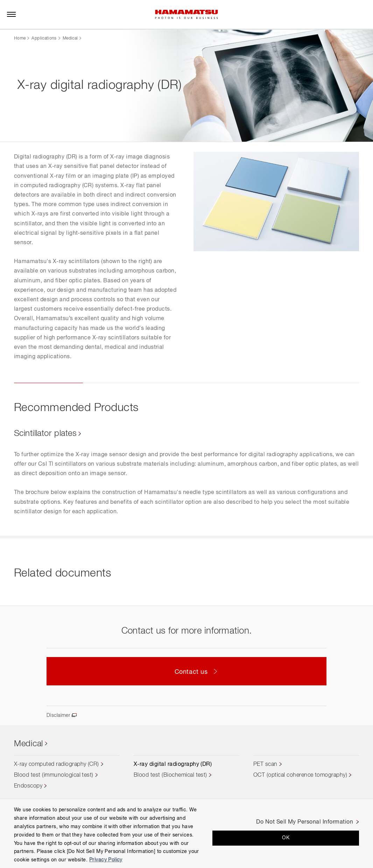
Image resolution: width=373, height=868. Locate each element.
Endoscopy (28, 787)
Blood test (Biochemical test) (170, 776)
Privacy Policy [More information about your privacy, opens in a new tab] (106, 860)
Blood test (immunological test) (54, 776)
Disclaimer (60, 716)
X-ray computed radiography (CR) (57, 765)
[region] (186, 833)
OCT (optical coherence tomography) (300, 776)
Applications (44, 38)
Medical (70, 38)
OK (286, 838)
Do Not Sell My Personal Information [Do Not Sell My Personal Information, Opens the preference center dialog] (305, 822)
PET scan (265, 765)
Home (20, 38)
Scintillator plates (49, 433)
